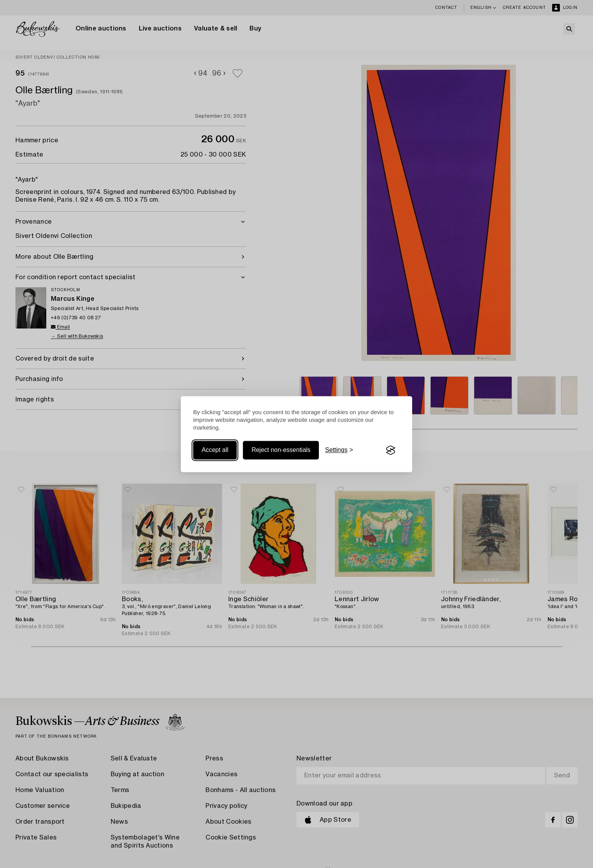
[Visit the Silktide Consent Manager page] (391, 450)
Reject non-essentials (281, 450)
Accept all (215, 450)
